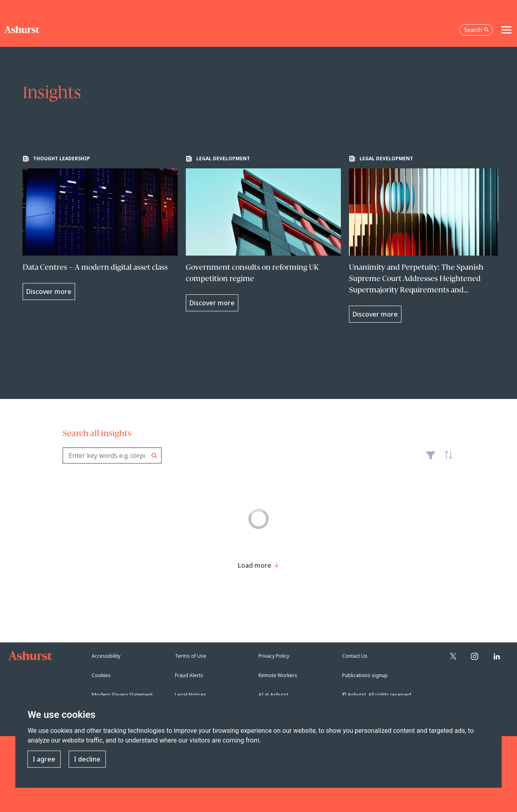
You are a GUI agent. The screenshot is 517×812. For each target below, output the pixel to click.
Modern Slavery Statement (122, 695)
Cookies (101, 675)
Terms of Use (191, 656)
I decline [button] (87, 759)
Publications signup (365, 675)
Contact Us (355, 656)
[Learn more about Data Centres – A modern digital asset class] (100, 228)
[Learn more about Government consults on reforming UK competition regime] (263, 233)
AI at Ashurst (273, 695)
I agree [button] (44, 759)
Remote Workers (278, 675)
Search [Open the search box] (477, 30)
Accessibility (106, 656)
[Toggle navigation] (506, 30)
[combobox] (112, 455)
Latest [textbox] (446, 460)
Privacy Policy (274, 656)
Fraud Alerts (189, 675)
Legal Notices (191, 695)
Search (154, 456)
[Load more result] (255, 565)
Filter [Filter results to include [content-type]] (431, 459)
